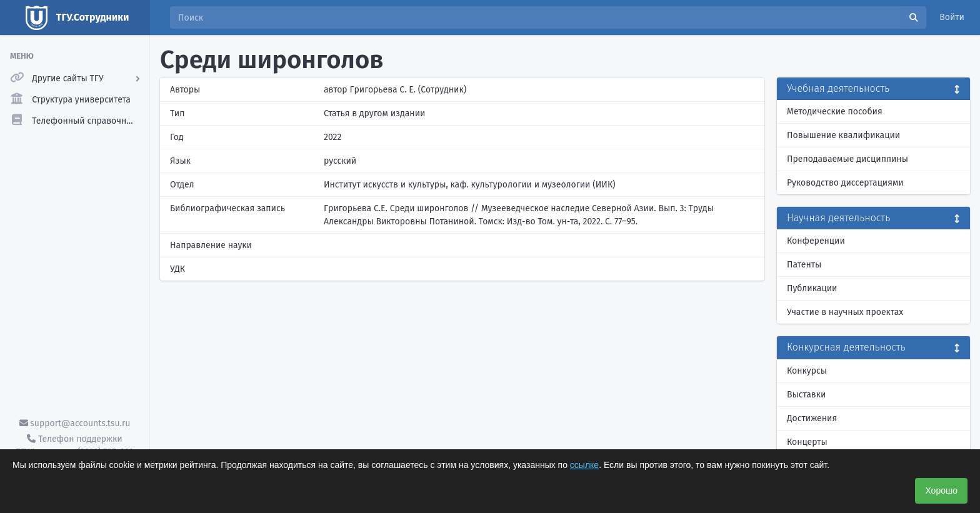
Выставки (806, 395)
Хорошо (941, 491)
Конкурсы (807, 371)
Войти (952, 17)
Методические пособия (835, 112)
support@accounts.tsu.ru (75, 423)
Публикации (812, 288)
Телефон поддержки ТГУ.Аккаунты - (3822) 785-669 (74, 446)
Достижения (812, 418)
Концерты (807, 442)
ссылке (584, 465)
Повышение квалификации (843, 135)
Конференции (816, 241)
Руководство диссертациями (845, 183)
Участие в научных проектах (845, 312)
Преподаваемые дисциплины (847, 159)
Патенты (804, 265)
